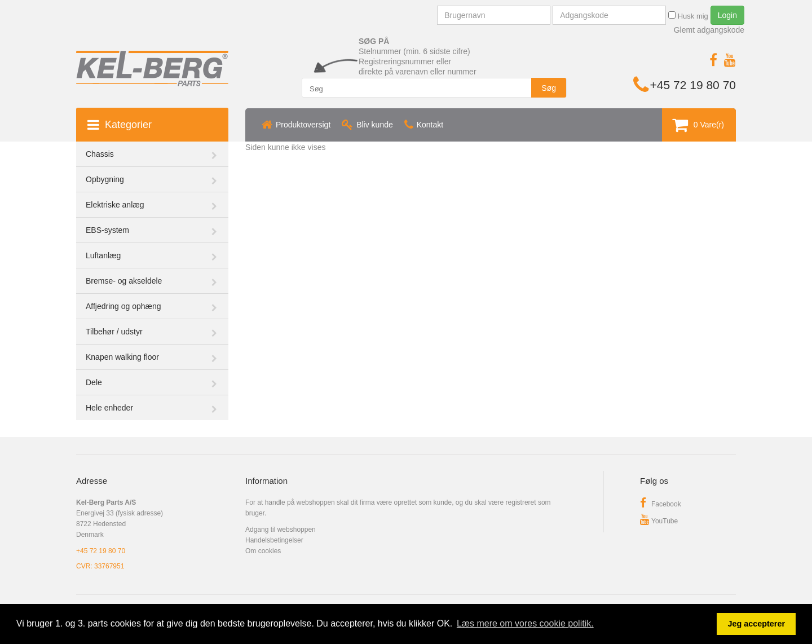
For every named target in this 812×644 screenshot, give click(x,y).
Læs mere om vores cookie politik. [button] (525, 623)
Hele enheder (109, 408)
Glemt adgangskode (709, 30)
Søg (549, 88)
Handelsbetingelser (274, 540)
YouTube (659, 521)
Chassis (100, 154)
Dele (94, 382)
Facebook (661, 504)
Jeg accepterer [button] (756, 624)
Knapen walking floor (122, 357)
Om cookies (263, 551)
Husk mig (688, 16)
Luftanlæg (103, 255)
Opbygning (105, 179)
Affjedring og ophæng (123, 306)
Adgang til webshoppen (281, 530)
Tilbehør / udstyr (114, 332)
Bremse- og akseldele (124, 281)
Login (727, 15)
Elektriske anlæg (115, 205)
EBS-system (107, 230)
